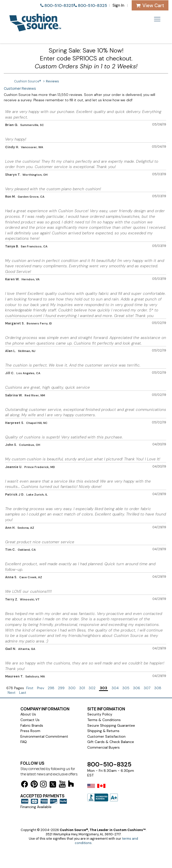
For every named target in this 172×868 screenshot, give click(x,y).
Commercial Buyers (103, 747)
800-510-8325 (59, 5)
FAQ (24, 742)
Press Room (30, 731)
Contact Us (30, 720)
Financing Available (36, 807)
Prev (41, 688)
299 (61, 688)
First (30, 688)
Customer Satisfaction (106, 736)
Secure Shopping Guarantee (111, 725)
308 (158, 688)
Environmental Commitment (44, 736)
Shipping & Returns (103, 731)
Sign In (118, 5)
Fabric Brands (32, 725)
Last (23, 693)
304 (115, 688)
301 (82, 688)
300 (72, 688)
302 (92, 688)
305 (126, 688)
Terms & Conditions (104, 720)
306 (137, 688)
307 (147, 688)
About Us (28, 714)
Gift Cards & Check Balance (111, 742)
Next (12, 693)
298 (51, 688)
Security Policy (100, 714)
